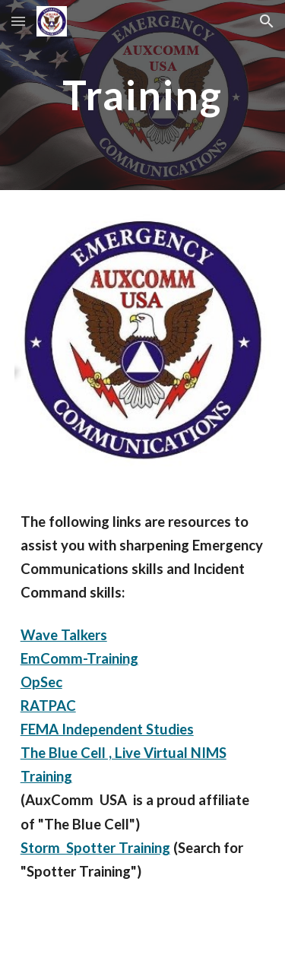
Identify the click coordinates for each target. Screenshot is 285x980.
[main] (143, 95)
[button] (18, 21)
